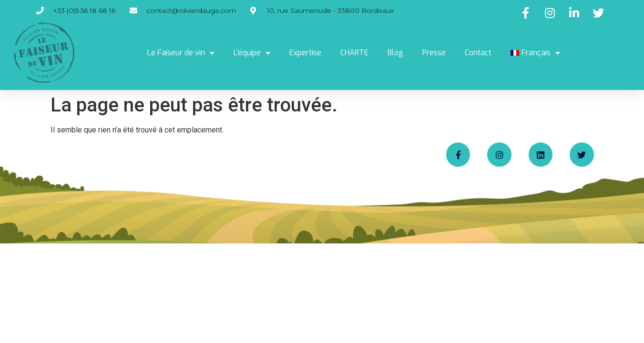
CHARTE (354, 53)
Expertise (305, 53)
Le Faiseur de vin (181, 53)
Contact (478, 53)
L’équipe (252, 53)
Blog (395, 53)
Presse (434, 53)
